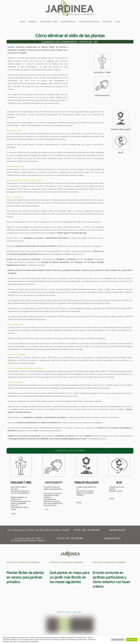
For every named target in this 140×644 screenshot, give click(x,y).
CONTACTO (107, 20)
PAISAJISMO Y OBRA (102, 72)
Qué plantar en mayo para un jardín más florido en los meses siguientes (69, 577)
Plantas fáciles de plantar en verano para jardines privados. (25, 577)
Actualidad (12, 562)
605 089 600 (94, 530)
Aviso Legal (77, 611)
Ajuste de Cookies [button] (118, 640)
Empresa (33, 20)
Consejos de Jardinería (29, 562)
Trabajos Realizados (89, 20)
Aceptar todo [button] (132, 640)
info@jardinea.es (118, 530)
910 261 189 (80, 530)
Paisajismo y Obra (49, 20)
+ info (13, 513)
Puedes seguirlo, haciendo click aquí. (72, 232)
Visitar (79, 502)
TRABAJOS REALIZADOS (121, 129)
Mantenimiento (68, 20)
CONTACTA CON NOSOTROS (70, 450)
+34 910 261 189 (88, 41)
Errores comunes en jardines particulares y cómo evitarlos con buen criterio (111, 579)
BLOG (118, 20)
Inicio (23, 20)
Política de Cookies (64, 611)
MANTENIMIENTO (102, 95)
